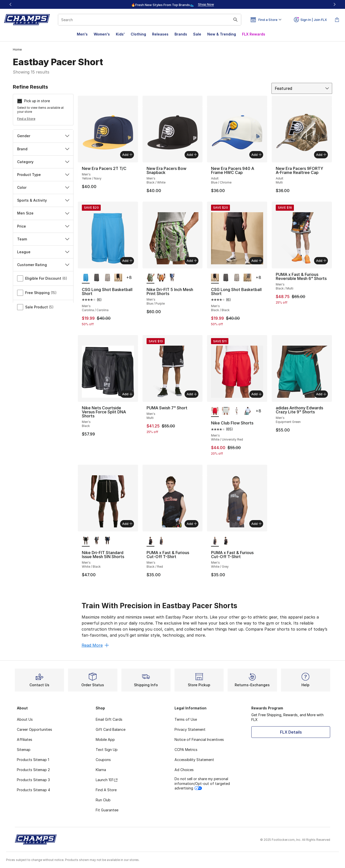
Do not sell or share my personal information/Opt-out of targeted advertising (202, 783)
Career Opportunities (34, 729)
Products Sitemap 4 (33, 790)
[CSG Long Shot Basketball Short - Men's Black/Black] (118, 278)
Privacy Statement (190, 729)
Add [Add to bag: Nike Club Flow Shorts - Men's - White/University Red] (256, 394)
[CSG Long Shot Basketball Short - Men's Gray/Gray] (97, 278)
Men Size (43, 213)
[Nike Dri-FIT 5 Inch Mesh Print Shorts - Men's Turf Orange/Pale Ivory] (161, 278)
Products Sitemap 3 (33, 780)
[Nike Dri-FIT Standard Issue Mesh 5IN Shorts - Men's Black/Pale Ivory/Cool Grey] (97, 541)
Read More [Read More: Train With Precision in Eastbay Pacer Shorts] (95, 645)
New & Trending (222, 34)
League (43, 252)
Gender (43, 136)
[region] (173, 5)
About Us (25, 719)
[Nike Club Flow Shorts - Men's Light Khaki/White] (237, 411)
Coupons (103, 760)
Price (43, 226)
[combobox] (150, 20)
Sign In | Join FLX (310, 20)
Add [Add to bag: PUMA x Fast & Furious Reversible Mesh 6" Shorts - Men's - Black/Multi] (321, 261)
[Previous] (11, 4)
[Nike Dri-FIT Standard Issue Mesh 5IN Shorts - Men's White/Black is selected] (86, 541)
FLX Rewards (254, 34)
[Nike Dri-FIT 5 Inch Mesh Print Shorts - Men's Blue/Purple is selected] (150, 278)
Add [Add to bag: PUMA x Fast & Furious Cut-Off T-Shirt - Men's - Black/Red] (192, 524)
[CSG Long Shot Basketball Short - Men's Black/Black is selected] (215, 278)
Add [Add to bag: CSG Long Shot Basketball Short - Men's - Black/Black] (256, 261)
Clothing (138, 34)
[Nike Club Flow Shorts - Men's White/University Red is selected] (215, 411)
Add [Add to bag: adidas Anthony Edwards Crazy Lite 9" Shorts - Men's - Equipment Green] (321, 394)
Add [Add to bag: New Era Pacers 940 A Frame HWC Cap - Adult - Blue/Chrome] (256, 155)
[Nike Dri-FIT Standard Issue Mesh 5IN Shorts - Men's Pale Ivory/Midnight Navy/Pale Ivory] (107, 541)
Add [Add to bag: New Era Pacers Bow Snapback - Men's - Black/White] (192, 155)
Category (43, 162)
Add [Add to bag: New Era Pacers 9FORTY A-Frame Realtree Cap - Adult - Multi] (321, 155)
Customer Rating (43, 265)
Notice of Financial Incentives (199, 739)
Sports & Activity (43, 200)
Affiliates (25, 739)
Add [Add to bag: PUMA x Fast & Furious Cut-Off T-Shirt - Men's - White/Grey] (256, 524)
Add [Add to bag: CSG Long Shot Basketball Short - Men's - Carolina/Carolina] (127, 261)
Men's (82, 34)
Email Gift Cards (109, 719)
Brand (43, 149)
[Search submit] (235, 20)
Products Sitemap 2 (33, 770)
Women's (102, 34)
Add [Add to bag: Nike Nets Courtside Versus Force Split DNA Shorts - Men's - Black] (127, 394)
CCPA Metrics (186, 750)
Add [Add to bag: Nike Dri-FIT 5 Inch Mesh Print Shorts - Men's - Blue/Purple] (192, 261)
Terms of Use (186, 719)
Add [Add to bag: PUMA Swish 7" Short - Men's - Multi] (192, 394)
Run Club (103, 800)
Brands (181, 34)
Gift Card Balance (111, 729)
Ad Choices (184, 770)
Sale (197, 34)
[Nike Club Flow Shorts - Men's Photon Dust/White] (226, 411)
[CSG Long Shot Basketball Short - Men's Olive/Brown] (247, 278)
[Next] (334, 4)
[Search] (150, 20)
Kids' (120, 34)
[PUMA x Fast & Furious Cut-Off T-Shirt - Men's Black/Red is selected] (150, 541)
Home (17, 49)
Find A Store (106, 790)
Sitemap (24, 750)
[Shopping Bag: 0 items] (337, 20)
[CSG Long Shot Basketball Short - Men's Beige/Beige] (107, 278)
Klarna (101, 770)
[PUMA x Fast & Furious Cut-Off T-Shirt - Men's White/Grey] (161, 541)
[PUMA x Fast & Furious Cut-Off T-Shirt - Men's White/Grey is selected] (215, 541)
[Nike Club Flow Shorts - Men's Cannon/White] (247, 411)
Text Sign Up (107, 750)
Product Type (43, 175)
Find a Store (26, 119)
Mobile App (105, 739)
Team (43, 239)
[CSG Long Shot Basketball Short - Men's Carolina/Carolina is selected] (86, 278)
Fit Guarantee (107, 810)
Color (43, 187)
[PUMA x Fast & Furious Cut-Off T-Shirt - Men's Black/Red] (226, 541)
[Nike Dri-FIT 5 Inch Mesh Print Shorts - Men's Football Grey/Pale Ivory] (172, 278)
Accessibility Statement (194, 760)
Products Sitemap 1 (33, 760)
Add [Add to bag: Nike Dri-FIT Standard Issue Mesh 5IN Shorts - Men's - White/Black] (127, 524)
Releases (160, 34)
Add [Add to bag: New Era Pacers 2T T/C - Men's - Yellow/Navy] (127, 155)
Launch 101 (107, 780)
